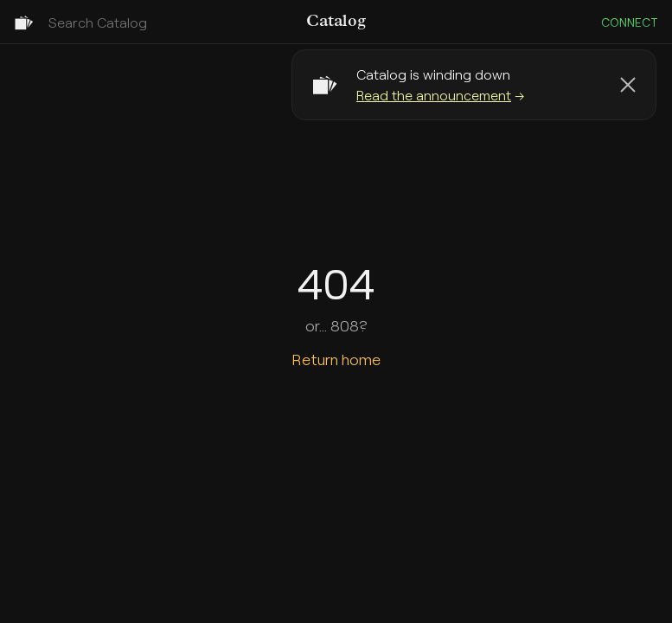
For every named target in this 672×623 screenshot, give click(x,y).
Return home (336, 359)
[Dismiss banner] (628, 85)
